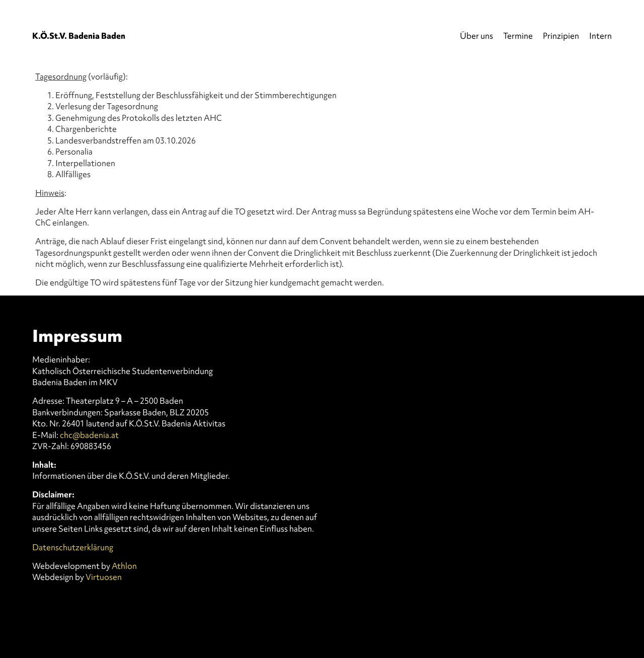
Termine (518, 36)
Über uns (476, 36)
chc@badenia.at (89, 435)
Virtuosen (104, 577)
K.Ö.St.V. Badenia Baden (79, 36)
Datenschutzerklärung (73, 547)
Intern (600, 36)
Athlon (124, 566)
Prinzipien (561, 36)
